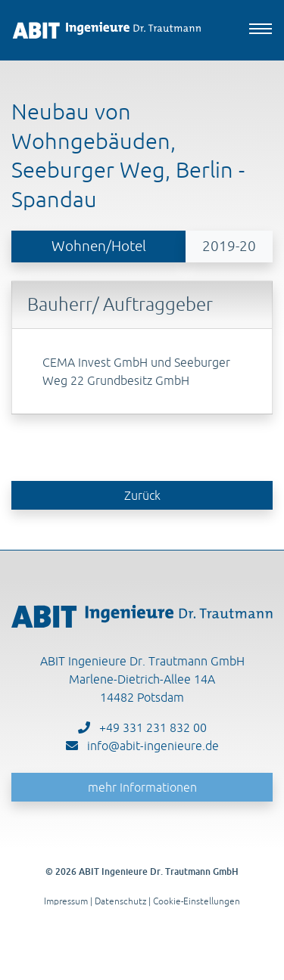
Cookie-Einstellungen (197, 901)
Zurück (142, 495)
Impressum (66, 901)
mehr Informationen (142, 787)
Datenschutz (120, 901)
